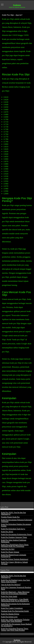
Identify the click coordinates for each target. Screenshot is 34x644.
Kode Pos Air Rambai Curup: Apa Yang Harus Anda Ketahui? (16, 581)
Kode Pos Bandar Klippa (10, 614)
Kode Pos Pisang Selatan (10, 552)
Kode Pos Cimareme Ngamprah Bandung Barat (16, 588)
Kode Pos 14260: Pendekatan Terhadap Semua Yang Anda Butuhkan (15, 620)
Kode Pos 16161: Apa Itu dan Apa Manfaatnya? (13, 513)
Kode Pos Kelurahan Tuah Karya (13, 529)
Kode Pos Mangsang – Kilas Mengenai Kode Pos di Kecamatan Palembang (15, 593)
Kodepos (17, 5)
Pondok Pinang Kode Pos (10, 517)
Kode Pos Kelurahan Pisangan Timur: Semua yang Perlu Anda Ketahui (15, 629)
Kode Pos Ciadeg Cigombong (12, 608)
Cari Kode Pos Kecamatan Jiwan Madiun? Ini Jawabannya (16, 625)
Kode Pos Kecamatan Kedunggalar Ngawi (16, 534)
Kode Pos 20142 (7, 532)
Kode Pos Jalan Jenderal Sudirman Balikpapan (14, 541)
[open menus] (2, 5)
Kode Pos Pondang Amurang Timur (14, 537)
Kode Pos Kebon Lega (9, 617)
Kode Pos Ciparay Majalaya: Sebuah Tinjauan (14, 563)
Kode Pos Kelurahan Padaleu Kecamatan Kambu (16, 525)
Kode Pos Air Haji (8, 549)
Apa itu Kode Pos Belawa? (11, 585)
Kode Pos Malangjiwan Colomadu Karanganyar (14, 556)
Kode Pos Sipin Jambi (9, 596)
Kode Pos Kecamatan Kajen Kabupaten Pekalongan (15, 605)
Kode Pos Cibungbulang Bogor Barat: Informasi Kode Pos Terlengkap (15, 545)
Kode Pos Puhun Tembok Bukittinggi (15, 559)
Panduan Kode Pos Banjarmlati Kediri (15, 611)
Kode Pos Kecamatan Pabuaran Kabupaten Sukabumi (17, 521)
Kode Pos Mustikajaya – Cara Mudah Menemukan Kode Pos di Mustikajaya (15, 600)
